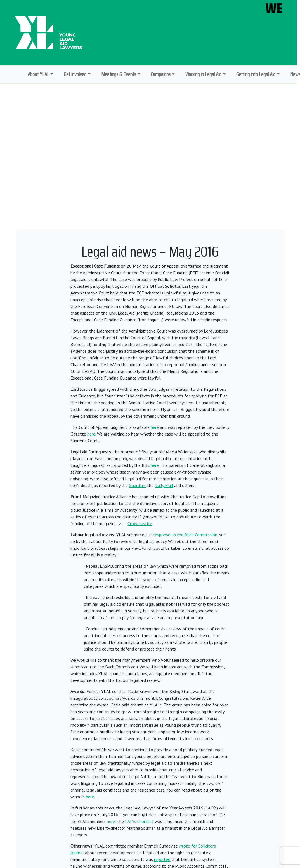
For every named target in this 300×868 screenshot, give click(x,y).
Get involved (75, 74)
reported (162, 859)
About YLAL (38, 74)
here (155, 427)
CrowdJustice (140, 523)
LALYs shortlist (139, 821)
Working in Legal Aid (203, 74)
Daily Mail (164, 485)
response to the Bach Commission (185, 535)
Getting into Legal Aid (256, 74)
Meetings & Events (119, 74)
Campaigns (161, 74)
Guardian (137, 485)
